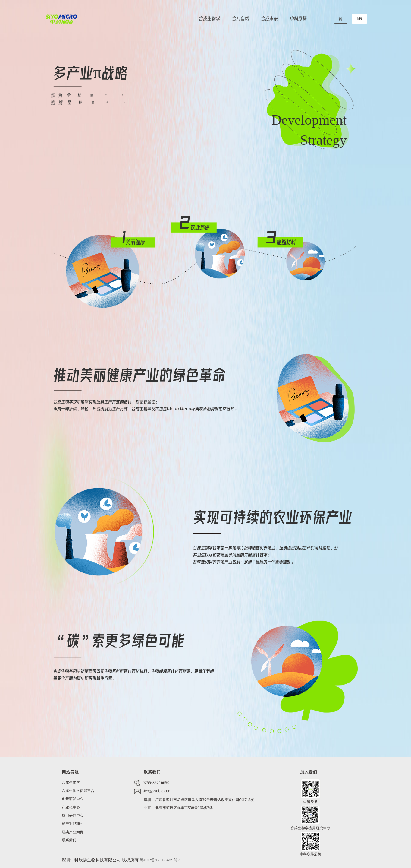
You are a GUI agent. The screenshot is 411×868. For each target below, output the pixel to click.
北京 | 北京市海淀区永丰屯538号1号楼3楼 (178, 808)
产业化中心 (71, 807)
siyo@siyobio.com (157, 791)
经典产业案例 (73, 832)
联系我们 (69, 840)
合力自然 (240, 18)
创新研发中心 (73, 799)
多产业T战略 (72, 824)
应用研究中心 (73, 815)
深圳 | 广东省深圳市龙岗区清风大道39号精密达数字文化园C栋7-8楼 (199, 800)
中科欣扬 (298, 18)
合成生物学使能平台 (78, 791)
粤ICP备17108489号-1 (160, 860)
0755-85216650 (155, 782)
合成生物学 (209, 18)
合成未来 (269, 18)
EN (359, 18)
